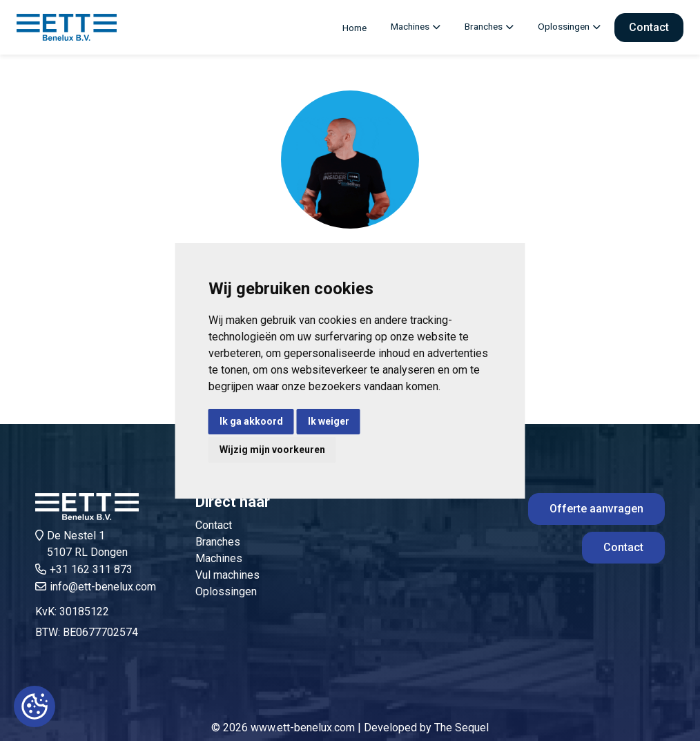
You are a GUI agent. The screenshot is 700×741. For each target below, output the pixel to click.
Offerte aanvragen (596, 509)
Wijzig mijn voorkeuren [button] (272, 450)
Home (354, 28)
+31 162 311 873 (91, 569)
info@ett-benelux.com (103, 587)
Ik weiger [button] (329, 421)
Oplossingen (564, 26)
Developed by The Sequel (426, 728)
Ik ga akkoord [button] (251, 421)
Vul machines (227, 575)
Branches (484, 26)
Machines (410, 26)
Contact (649, 27)
